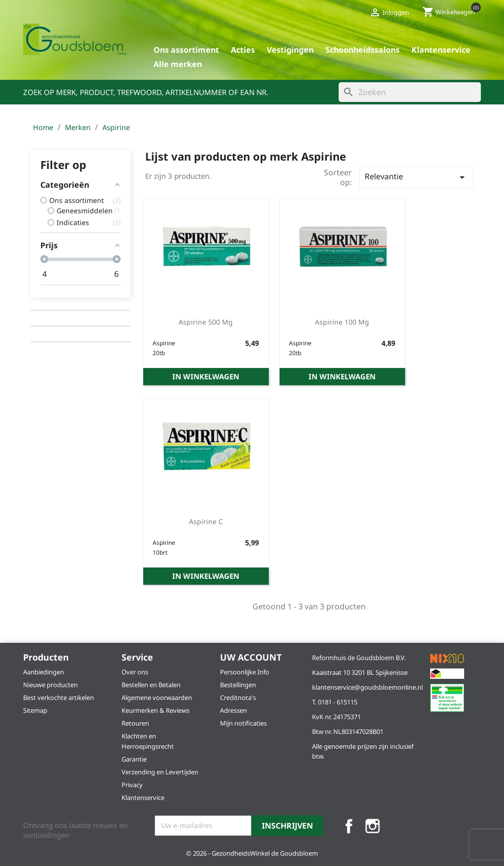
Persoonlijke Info (245, 672)
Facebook (349, 826)
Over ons (135, 672)
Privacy (132, 785)
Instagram (373, 826)
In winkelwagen (206, 376)
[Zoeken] (410, 92)
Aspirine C (206, 521)
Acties (243, 50)
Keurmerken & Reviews (156, 710)
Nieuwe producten (50, 685)
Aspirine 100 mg (342, 322)
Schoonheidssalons (362, 50)
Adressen (234, 710)
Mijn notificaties (243, 723)
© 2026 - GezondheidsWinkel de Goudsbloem (252, 853)
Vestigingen (290, 50)
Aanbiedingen (44, 672)
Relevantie (416, 177)
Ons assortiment (186, 50)
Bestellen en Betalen (151, 685)
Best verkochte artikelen (59, 698)
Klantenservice (441, 50)
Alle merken (178, 64)
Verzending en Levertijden (160, 772)
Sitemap (35, 710)
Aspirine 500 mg (206, 322)
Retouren (135, 723)
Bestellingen (238, 685)
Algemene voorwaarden (157, 698)
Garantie (134, 759)
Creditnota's (238, 698)
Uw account (251, 657)
